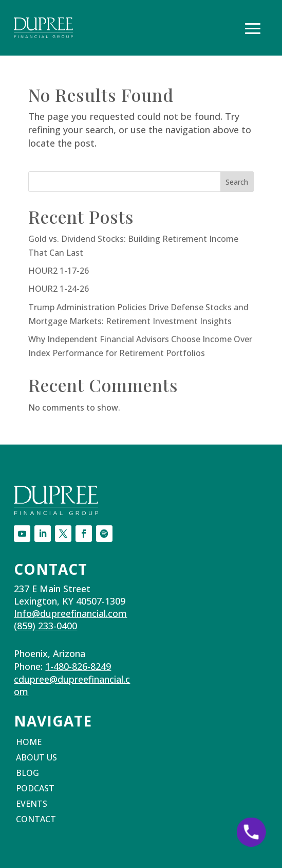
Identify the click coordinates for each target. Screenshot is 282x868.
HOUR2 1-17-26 (59, 271)
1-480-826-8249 (78, 666)
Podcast (35, 789)
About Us (36, 758)
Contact (36, 820)
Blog (27, 774)
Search (237, 182)
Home (29, 743)
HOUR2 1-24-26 (59, 289)
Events (32, 805)
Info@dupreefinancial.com (70, 613)
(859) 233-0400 (45, 626)
